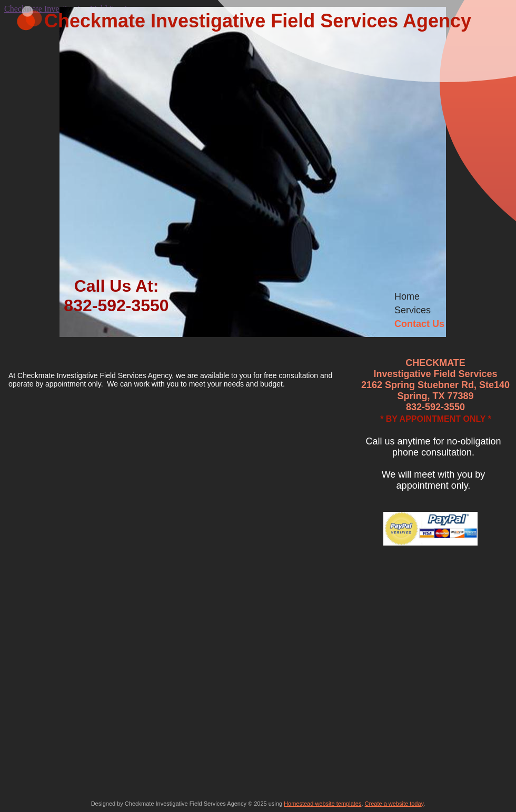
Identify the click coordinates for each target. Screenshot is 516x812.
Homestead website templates (322, 804)
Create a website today (394, 804)
